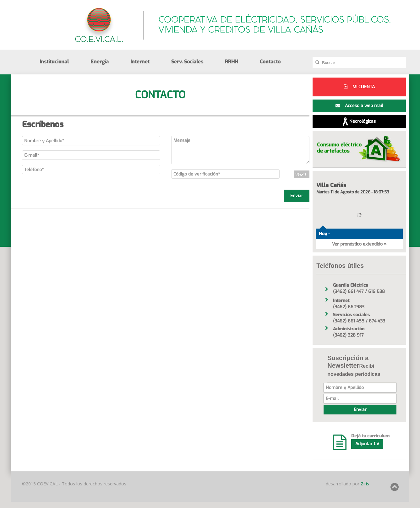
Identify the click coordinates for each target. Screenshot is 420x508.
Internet (140, 62)
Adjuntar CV (367, 444)
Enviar (297, 196)
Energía (100, 62)
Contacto (270, 62)
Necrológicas (359, 122)
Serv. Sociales (187, 62)
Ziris (364, 484)
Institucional (54, 62)
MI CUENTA (359, 87)
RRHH (232, 62)
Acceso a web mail (359, 106)
